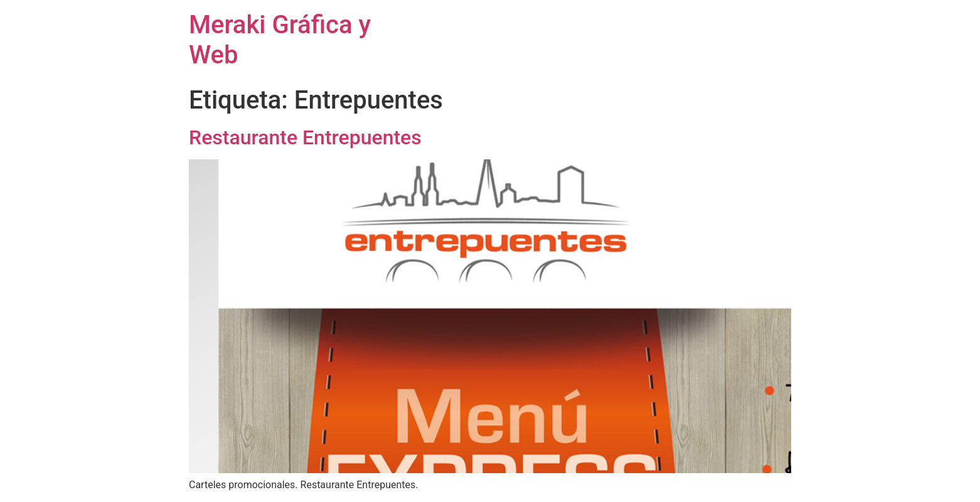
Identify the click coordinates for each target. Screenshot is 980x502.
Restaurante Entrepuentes (305, 137)
